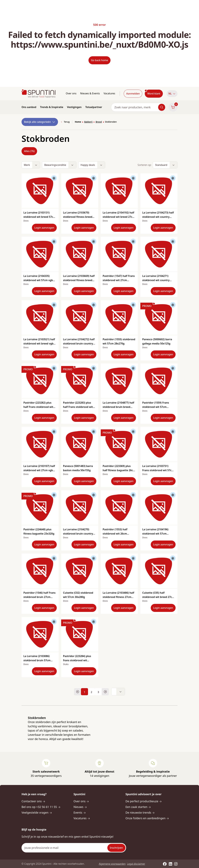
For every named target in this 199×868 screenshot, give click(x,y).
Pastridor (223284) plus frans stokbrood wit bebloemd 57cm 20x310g (78, 660)
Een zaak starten (138, 807)
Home (78, 122)
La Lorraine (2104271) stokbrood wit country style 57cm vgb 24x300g (157, 280)
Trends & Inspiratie (52, 107)
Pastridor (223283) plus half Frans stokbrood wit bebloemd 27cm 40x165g (78, 407)
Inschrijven (116, 848)
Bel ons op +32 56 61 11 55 (41, 807)
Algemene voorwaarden (112, 864)
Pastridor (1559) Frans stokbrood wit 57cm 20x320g (156, 407)
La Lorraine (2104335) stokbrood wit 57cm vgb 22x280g (38, 280)
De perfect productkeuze (144, 801)
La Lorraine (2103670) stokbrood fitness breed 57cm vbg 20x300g (78, 217)
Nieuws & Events (90, 93)
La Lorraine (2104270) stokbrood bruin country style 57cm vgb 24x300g (78, 534)
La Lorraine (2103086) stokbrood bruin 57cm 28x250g (37, 660)
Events (80, 813)
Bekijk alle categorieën (40, 122)
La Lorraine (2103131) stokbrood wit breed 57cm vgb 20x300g (39, 217)
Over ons (71, 93)
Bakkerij (88, 122)
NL (172, 94)
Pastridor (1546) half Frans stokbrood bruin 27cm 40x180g (39, 597)
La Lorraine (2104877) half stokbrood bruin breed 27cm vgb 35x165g (118, 407)
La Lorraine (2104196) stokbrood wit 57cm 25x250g (155, 534)
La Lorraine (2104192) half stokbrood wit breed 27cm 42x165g (119, 217)
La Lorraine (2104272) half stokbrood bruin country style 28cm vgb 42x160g (79, 344)
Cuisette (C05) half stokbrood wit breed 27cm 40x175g (158, 597)
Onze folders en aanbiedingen (147, 818)
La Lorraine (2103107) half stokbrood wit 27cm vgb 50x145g (39, 470)
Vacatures (109, 93)
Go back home (99, 60)
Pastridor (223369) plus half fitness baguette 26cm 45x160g (119, 470)
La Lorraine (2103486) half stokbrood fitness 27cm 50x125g (118, 597)
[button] (172, 94)
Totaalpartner (94, 107)
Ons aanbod (29, 107)
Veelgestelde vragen (37, 813)
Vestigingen (74, 107)
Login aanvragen (44, 228)
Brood (99, 122)
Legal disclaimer (136, 864)
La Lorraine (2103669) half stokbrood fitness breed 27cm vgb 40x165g (79, 280)
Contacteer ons (33, 801)
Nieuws (80, 807)
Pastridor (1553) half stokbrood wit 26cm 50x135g (115, 534)
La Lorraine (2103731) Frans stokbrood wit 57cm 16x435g (158, 470)
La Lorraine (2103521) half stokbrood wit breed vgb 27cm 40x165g (39, 344)
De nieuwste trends (140, 813)
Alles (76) (29, 151)
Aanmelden (133, 94)
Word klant (154, 94)
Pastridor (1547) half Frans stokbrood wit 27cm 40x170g (119, 280)
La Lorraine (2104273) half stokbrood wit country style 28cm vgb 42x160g (158, 217)
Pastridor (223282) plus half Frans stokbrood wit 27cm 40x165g (38, 407)
